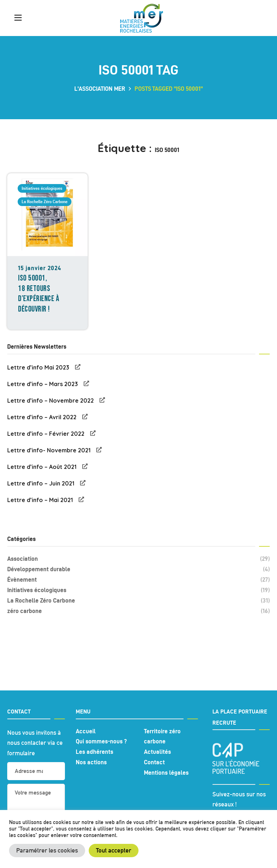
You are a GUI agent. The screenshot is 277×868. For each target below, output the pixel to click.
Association (138, 559)
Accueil (86, 731)
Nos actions (91, 762)
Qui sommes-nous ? (101, 741)
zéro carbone (138, 611)
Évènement (138, 580)
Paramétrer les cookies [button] (47, 850)
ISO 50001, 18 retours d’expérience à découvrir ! (39, 294)
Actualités (157, 752)
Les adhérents (94, 752)
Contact (154, 762)
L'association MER (100, 89)
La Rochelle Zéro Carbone (45, 202)
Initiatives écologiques (42, 188)
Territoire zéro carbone (162, 736)
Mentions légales (166, 773)
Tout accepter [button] (114, 850)
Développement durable (138, 569)
